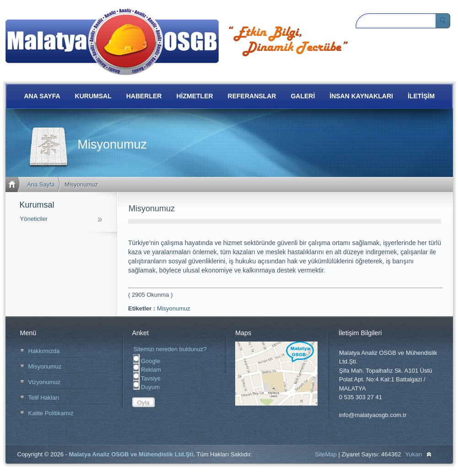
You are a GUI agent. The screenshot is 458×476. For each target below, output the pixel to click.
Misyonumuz (174, 308)
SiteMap (326, 454)
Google (147, 361)
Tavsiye (147, 378)
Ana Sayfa (41, 185)
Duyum (146, 387)
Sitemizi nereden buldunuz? (170, 349)
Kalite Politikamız (51, 413)
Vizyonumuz (45, 382)
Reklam (147, 370)
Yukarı (414, 454)
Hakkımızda (44, 351)
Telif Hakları (44, 398)
